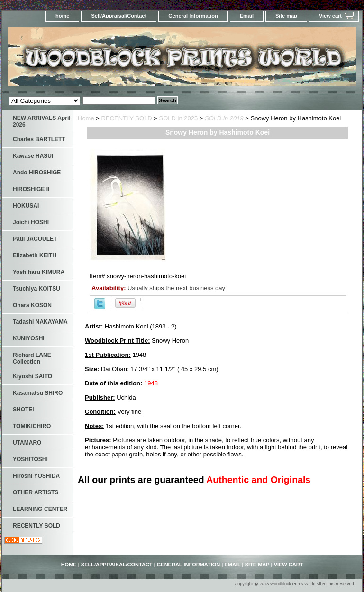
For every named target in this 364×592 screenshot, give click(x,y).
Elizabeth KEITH (35, 255)
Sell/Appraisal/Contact (119, 16)
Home (86, 118)
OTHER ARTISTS (36, 492)
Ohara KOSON (32, 305)
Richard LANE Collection (32, 358)
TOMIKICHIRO (32, 426)
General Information (193, 16)
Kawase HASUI (33, 156)
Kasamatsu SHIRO (38, 393)
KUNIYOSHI (29, 338)
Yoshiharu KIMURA (39, 272)
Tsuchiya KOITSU (36, 289)
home (62, 16)
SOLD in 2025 (179, 118)
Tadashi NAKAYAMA (40, 322)
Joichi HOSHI (31, 222)
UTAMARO (27, 443)
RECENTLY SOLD (127, 118)
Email (247, 16)
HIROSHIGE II (31, 189)
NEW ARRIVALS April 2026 (42, 121)
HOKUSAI (26, 206)
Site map (286, 16)
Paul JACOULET (35, 239)
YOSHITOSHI (30, 459)
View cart (330, 16)
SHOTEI (23, 410)
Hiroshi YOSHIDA (36, 476)
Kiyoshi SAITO (32, 376)
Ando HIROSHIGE (37, 173)
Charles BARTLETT (39, 139)
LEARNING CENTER (40, 509)
